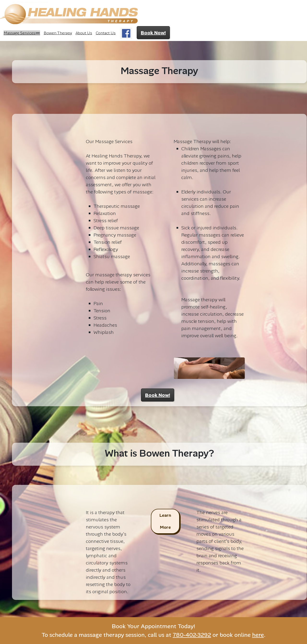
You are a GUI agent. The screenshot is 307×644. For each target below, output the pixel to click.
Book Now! (153, 33)
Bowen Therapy (58, 33)
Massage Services (19, 33)
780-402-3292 (192, 635)
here (258, 635)
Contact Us (106, 33)
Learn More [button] (165, 521)
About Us (84, 33)
